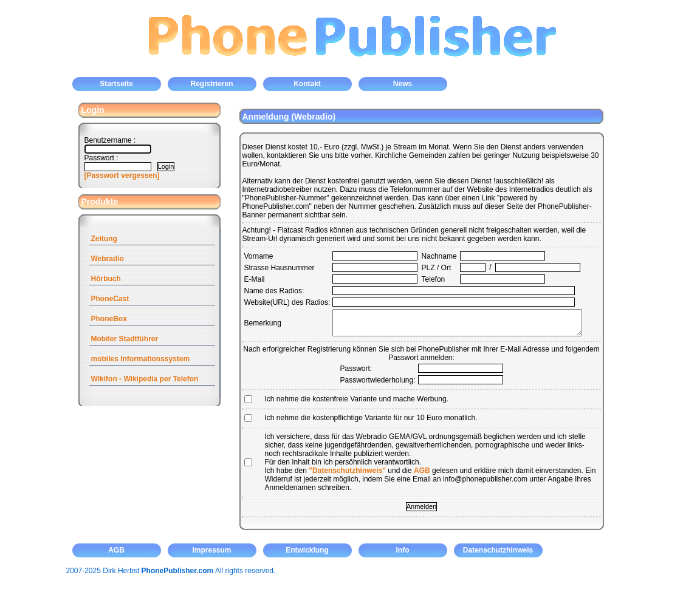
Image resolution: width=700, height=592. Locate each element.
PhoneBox (109, 319)
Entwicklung (307, 550)
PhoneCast (110, 299)
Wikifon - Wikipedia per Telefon (145, 379)
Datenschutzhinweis (498, 550)
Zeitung (104, 239)
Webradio (108, 259)
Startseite (116, 84)
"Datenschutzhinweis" (347, 471)
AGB (422, 471)
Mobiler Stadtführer (125, 339)
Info (403, 550)
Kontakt (307, 84)
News (403, 84)
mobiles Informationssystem (141, 359)
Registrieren (211, 84)
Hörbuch (106, 279)
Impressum (211, 550)
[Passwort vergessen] (122, 175)
